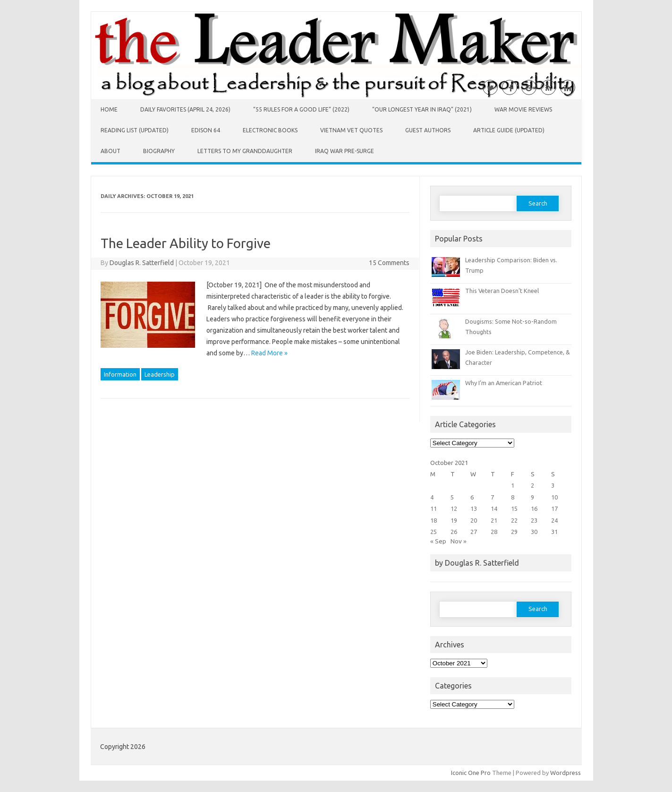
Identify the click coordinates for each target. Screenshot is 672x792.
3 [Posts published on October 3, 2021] (553, 485)
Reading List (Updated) (135, 130)
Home (109, 109)
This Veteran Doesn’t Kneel (502, 291)
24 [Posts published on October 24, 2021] (554, 520)
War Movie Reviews (523, 109)
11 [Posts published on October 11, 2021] (434, 508)
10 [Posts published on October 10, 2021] (554, 497)
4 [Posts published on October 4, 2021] (432, 497)
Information (120, 374)
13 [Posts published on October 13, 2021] (474, 508)
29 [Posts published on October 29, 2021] (514, 532)
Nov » (459, 541)
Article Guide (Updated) (509, 130)
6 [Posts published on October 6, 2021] (472, 497)
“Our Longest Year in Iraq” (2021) (422, 109)
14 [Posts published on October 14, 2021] (494, 508)
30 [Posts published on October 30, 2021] (534, 532)
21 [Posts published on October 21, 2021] (494, 520)
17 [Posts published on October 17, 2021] (554, 508)
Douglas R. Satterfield (142, 263)
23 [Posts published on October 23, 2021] (534, 520)
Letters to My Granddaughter (245, 151)
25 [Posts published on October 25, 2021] (434, 532)
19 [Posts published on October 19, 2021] (454, 520)
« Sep (438, 541)
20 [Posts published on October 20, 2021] (474, 520)
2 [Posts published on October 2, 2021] (532, 485)
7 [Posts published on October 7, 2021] (492, 497)
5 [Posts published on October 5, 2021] (452, 497)
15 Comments (389, 263)
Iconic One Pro (471, 773)
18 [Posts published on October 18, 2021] (434, 520)
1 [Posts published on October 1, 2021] (513, 485)
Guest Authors (428, 130)
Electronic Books (270, 130)
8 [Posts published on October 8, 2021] (513, 497)
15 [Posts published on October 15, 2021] (514, 508)
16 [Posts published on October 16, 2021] (534, 508)
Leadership (160, 374)
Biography (159, 151)
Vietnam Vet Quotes (351, 130)
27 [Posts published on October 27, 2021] (474, 532)
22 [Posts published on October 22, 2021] (514, 520)
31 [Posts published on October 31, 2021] (554, 532)
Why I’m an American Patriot (504, 383)
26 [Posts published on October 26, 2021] (454, 532)
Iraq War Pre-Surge (345, 151)
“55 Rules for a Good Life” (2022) (301, 109)
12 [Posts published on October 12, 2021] (454, 508)
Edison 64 (206, 130)
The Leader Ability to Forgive (186, 243)
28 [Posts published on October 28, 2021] (494, 532)
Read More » (269, 353)
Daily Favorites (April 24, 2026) (185, 109)
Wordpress (566, 773)
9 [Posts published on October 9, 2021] (532, 497)
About (111, 151)
